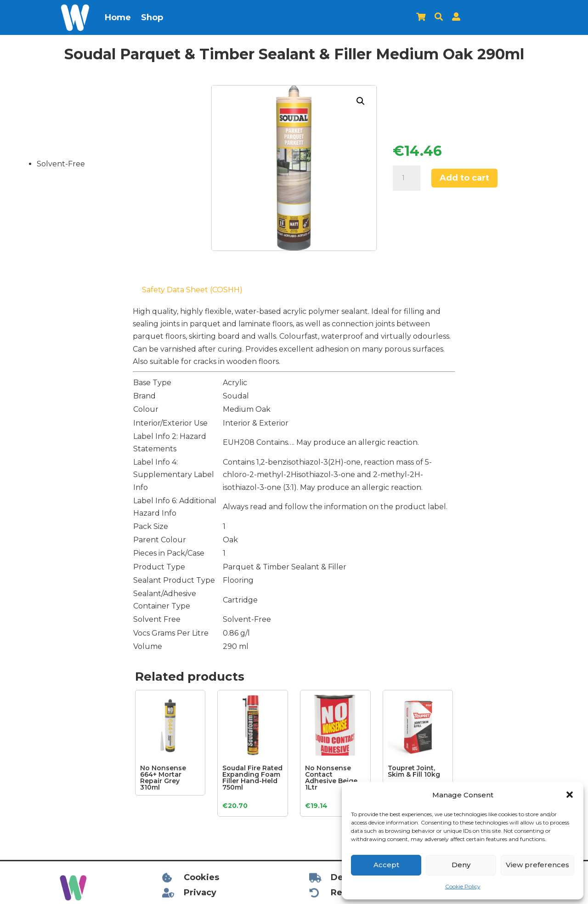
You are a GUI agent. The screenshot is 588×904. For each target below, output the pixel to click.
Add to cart (464, 178)
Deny (461, 865)
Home (118, 17)
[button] (570, 795)
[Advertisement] (58, 437)
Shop (152, 17)
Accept (386, 865)
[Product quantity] (407, 178)
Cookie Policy (463, 886)
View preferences (537, 865)
